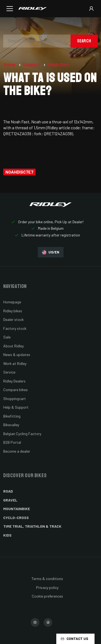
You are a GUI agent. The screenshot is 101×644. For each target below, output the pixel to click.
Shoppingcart (15, 399)
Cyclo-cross (16, 518)
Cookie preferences (47, 596)
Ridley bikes (13, 311)
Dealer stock (13, 319)
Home (10, 65)
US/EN (51, 252)
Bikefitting (12, 416)
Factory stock (15, 328)
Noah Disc (58, 65)
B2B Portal (12, 442)
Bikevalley (11, 425)
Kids (7, 535)
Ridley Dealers (14, 381)
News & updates (17, 355)
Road (8, 491)
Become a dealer (17, 451)
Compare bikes (15, 390)
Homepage (12, 302)
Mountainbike (17, 509)
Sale (7, 337)
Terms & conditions (47, 579)
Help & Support (16, 407)
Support (32, 65)
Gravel (10, 500)
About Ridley (13, 346)
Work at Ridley (15, 363)
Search (84, 41)
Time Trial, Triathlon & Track (32, 526)
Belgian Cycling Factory (22, 434)
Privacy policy (47, 587)
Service (9, 372)
